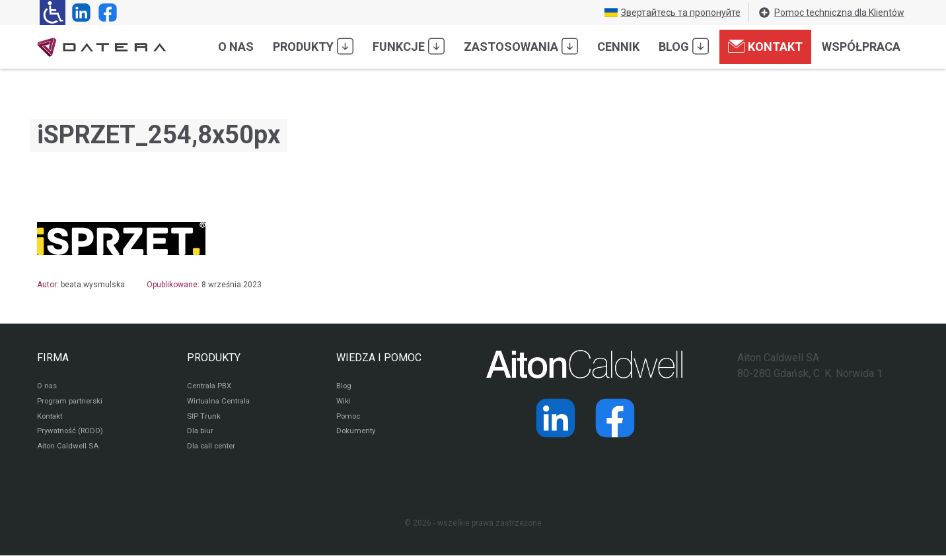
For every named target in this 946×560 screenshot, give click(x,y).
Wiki (344, 403)
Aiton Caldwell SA (69, 450)
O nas (236, 47)
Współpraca (861, 47)
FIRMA (53, 358)
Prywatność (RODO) (73, 435)
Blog (684, 46)
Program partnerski (72, 403)
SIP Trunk (204, 419)
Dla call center (213, 450)
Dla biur (200, 435)
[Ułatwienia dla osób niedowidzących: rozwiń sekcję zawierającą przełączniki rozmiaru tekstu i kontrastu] (53, 13)
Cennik (618, 47)
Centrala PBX (211, 387)
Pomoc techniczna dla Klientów (831, 13)
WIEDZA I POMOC (379, 358)
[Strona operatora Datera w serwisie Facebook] (105, 13)
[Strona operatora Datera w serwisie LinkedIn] (79, 13)
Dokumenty (357, 435)
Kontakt (765, 46)
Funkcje (409, 46)
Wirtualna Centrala (221, 403)
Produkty (313, 46)
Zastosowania (521, 46)
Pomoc (349, 419)
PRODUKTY (214, 358)
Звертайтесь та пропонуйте (673, 13)
